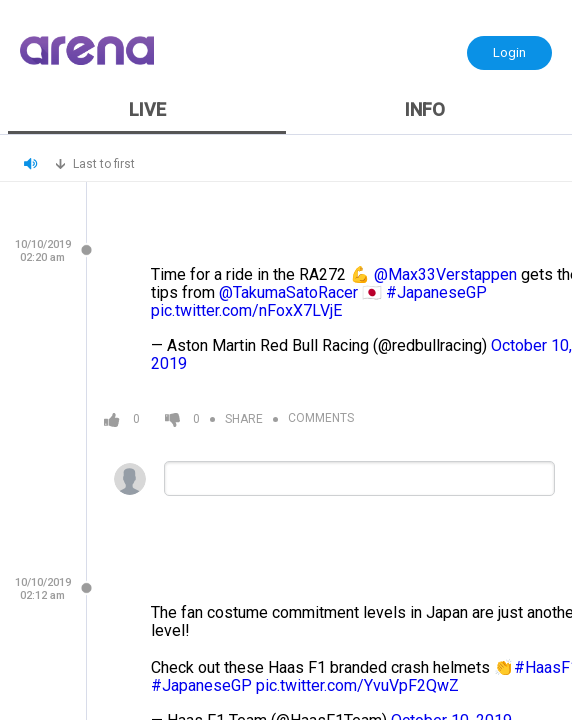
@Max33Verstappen (445, 274)
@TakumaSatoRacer (288, 292)
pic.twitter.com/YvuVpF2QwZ (357, 685)
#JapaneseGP (436, 292)
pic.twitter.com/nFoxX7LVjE (246, 310)
